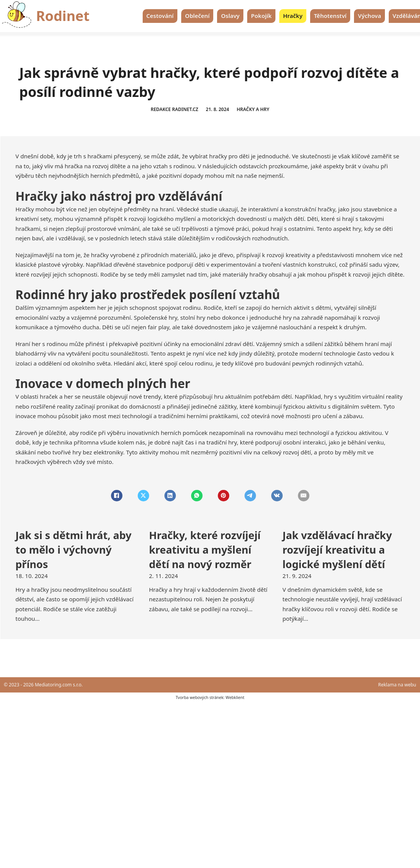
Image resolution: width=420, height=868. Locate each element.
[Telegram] (250, 496)
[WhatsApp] (197, 496)
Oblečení (197, 16)
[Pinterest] (224, 496)
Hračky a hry (253, 109)
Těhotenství (330, 16)
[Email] (304, 496)
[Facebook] (117, 496)
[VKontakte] (277, 496)
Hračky (293, 16)
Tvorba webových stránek (199, 697)
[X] (143, 496)
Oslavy (230, 16)
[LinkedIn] (170, 496)
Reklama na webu (397, 685)
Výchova (369, 16)
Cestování (160, 16)
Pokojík (261, 16)
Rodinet (63, 16)
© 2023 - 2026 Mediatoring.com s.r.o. (43, 685)
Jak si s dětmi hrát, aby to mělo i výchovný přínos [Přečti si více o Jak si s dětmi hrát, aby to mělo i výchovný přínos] (74, 550)
